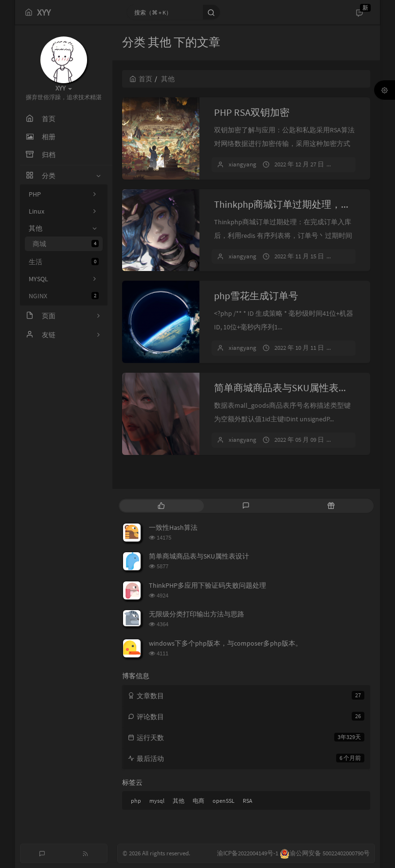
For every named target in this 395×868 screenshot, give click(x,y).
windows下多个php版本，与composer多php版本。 (225, 643)
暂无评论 (353, 164)
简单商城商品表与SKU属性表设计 (286, 388)
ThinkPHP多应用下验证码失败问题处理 (207, 585)
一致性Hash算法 (173, 527)
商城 (66, 244)
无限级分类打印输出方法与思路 (197, 614)
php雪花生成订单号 (256, 296)
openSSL (224, 801)
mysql (157, 801)
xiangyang (242, 164)
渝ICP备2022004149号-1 (248, 853)
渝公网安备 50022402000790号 (325, 853)
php (136, 801)
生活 (64, 262)
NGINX (64, 296)
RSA (248, 801)
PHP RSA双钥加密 (252, 112)
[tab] (161, 506)
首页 (141, 79)
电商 (198, 801)
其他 (179, 801)
